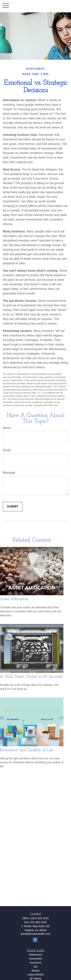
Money (35, 971)
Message (9, 473)
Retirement (35, 955)
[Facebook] (35, 940)
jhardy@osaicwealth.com (36, 934)
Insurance (35, 963)
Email (7, 450)
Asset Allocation (14, 599)
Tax (36, 967)
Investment (35, 959)
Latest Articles (35, 975)
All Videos (35, 978)
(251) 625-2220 (40, 918)
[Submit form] (13, 507)
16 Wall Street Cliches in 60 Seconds (31, 677)
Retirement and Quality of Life (27, 750)
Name (7, 428)
